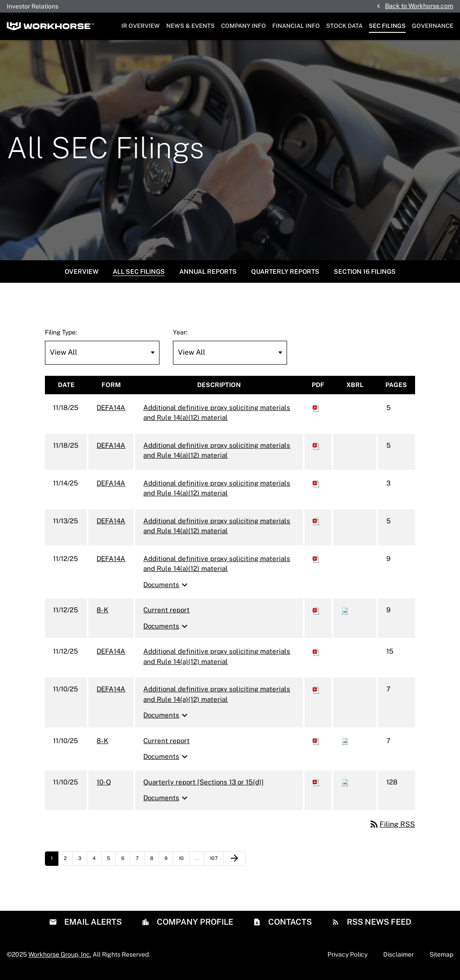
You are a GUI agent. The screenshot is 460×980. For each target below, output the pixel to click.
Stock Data (344, 26)
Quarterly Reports (285, 276)
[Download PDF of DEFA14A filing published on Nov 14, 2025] (316, 488)
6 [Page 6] (126, 865)
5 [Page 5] (111, 865)
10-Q (104, 786)
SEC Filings (387, 26)
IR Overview (141, 26)
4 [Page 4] (97, 865)
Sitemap (441, 959)
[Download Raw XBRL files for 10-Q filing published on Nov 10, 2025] (345, 786)
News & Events (190, 26)
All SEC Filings (139, 276)
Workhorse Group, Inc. (60, 959)
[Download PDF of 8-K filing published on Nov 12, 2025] (316, 615)
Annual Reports (208, 276)
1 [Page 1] (54, 865)
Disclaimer (398, 959)
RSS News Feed (378, 926)
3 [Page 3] (82, 865)
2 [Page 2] (68, 865)
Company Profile (194, 926)
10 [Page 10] (184, 865)
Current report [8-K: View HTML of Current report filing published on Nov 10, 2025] (166, 745)
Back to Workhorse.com (419, 6)
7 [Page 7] (140, 865)
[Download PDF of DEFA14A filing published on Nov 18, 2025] (316, 412)
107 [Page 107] (215, 865)
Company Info (243, 26)
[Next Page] (234, 863)
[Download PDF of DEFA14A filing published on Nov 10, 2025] (316, 694)
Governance (433, 26)
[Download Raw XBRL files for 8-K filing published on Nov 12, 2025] (345, 615)
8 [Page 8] (154, 865)
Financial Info (296, 26)
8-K (102, 615)
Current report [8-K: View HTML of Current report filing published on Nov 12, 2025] (166, 615)
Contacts (289, 926)
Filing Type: (61, 337)
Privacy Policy (347, 959)
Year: (180, 337)
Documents (167, 589)
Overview (82, 276)
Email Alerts (92, 926)
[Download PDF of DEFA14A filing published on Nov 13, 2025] (316, 525)
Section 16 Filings (365, 276)
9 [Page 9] (169, 865)
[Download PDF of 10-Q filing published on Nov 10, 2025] (316, 786)
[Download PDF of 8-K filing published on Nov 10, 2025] (316, 745)
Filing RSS (392, 829)
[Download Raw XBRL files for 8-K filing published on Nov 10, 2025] (345, 745)
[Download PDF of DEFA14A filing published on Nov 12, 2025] (316, 563)
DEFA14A (111, 412)
